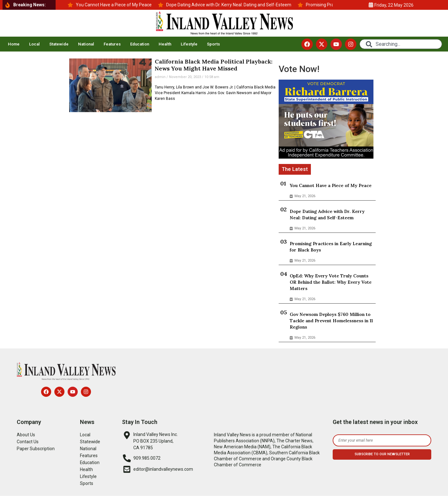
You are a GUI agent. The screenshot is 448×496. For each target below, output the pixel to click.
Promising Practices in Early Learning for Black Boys (331, 247)
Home (14, 44)
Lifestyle (189, 44)
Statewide (59, 44)
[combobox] (401, 44)
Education (140, 44)
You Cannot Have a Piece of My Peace (331, 185)
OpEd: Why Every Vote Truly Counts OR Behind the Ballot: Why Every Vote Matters (331, 282)
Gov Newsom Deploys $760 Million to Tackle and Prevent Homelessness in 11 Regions (331, 321)
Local (34, 44)
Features (112, 44)
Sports (213, 44)
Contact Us (28, 442)
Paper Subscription (36, 449)
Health (165, 44)
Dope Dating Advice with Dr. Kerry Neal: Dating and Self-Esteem (327, 215)
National (86, 44)
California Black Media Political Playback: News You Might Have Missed (214, 65)
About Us (26, 435)
